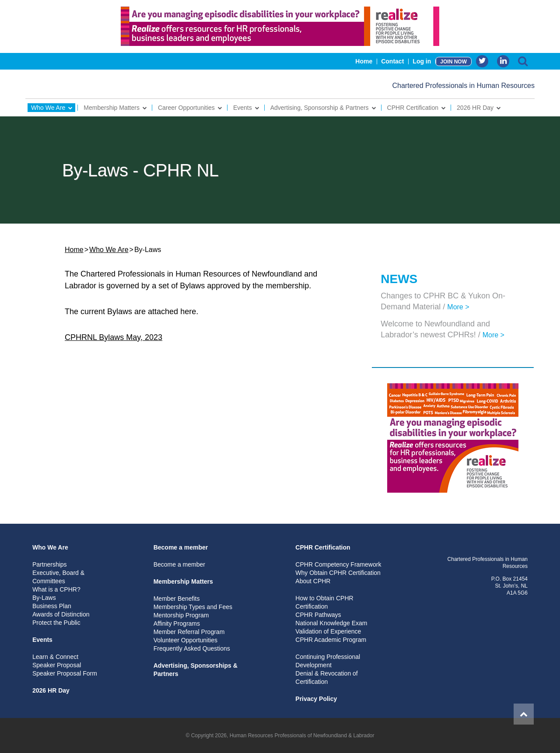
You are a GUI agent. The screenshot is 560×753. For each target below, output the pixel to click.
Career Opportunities (186, 108)
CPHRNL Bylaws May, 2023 (114, 337)
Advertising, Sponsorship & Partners (320, 108)
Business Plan (52, 606)
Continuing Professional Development (328, 661)
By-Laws (44, 598)
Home (364, 61)
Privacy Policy (316, 699)
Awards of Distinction (61, 614)
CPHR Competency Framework (338, 564)
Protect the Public (56, 623)
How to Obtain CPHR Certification (324, 602)
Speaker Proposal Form (65, 673)
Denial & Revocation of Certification (326, 678)
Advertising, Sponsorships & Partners (196, 670)
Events (243, 108)
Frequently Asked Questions (192, 648)
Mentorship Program (181, 615)
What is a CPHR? (56, 589)
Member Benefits (177, 599)
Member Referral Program (189, 632)
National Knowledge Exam (331, 623)
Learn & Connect (55, 657)
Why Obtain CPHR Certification (338, 573)
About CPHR (313, 581)
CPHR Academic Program (331, 640)
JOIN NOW (453, 62)
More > (458, 307)
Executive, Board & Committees (58, 577)
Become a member (181, 547)
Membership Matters (112, 108)
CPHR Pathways (318, 615)
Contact (392, 61)
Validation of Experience (328, 631)
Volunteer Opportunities (185, 640)
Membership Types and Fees (193, 607)
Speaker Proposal (57, 665)
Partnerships (50, 564)
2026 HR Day (475, 108)
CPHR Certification (413, 108)
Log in (422, 61)
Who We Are (48, 108)
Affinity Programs (177, 623)
